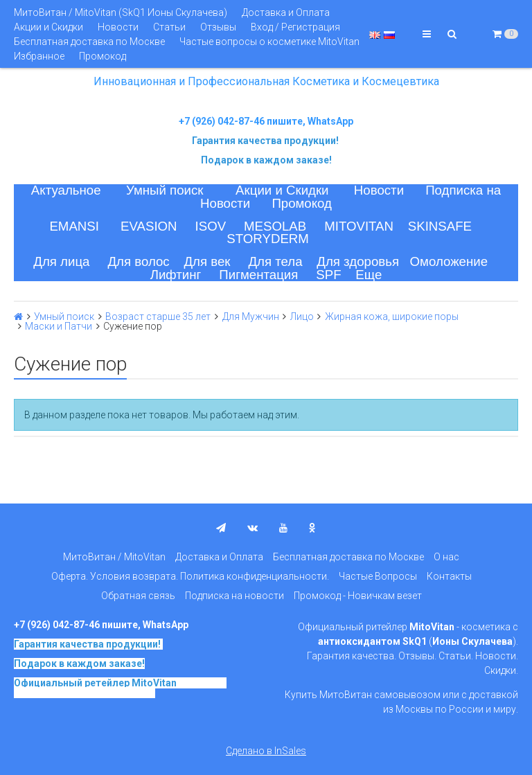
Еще (369, 275)
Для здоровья (358, 261)
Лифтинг (176, 275)
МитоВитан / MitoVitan (114, 557)
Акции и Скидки (48, 27)
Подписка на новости (234, 596)
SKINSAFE (440, 226)
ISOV (211, 226)
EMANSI (74, 226)
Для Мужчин (251, 317)
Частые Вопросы (378, 576)
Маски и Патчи (59, 326)
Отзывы (218, 27)
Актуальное (66, 190)
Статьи (169, 27)
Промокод (103, 56)
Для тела (275, 261)
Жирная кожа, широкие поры (392, 317)
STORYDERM (268, 239)
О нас (446, 557)
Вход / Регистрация (295, 27)
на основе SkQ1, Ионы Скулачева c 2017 (120, 688)
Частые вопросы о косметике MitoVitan (269, 42)
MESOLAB (275, 226)
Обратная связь (138, 596)
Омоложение (449, 261)
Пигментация (258, 275)
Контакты (449, 576)
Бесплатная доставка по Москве (89, 42)
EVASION (149, 226)
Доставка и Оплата (286, 12)
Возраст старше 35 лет (158, 317)
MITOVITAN (359, 226)
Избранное (39, 56)
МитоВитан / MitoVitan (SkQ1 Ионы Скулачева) (121, 12)
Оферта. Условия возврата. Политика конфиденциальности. (190, 576)
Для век (207, 261)
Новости (118, 27)
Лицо (302, 317)
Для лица (61, 261)
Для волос (138, 261)
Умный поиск (165, 190)
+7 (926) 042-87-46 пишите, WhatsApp (266, 121)
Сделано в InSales (266, 751)
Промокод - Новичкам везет (358, 596)
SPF (328, 275)
